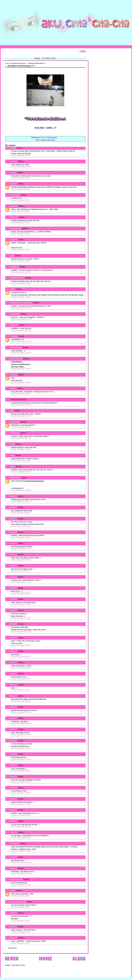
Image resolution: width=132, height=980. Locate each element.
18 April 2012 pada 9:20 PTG (21, 560)
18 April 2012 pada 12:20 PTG (21, 330)
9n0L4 (13, 467)
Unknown (14, 184)
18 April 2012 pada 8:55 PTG (21, 526)
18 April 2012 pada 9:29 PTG (21, 645)
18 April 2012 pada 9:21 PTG (21, 571)
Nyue (13, 256)
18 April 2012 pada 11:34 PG (21, 297)
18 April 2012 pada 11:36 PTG (21, 862)
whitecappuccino (17, 879)
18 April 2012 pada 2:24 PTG (21, 405)
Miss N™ (14, 496)
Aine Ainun (15, 217)
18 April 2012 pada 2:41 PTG (21, 416)
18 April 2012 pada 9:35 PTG (21, 723)
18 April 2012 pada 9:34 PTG (21, 712)
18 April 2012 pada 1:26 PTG (21, 382)
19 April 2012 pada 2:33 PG (21, 932)
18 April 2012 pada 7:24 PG (21, 200)
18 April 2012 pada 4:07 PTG (21, 449)
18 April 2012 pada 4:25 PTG (21, 461)
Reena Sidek (15, 314)
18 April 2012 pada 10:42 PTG (21, 851)
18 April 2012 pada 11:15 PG (21, 283)
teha (12, 411)
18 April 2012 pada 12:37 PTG (21, 341)
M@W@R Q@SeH (18, 278)
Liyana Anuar (15, 195)
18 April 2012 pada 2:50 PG (21, 178)
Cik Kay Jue (15, 843)
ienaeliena (14, 336)
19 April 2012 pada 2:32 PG (21, 921)
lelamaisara (15, 267)
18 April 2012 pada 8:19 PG (21, 211)
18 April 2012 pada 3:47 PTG (21, 427)
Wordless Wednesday (18, 63)
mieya (13, 289)
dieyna (13, 891)
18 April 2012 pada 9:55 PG (21, 261)
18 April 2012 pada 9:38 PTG (21, 771)
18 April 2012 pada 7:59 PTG (21, 490)
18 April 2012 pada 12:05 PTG (21, 308)
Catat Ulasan (12, 948)
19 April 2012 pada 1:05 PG (21, 907)
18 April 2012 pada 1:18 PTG (21, 369)
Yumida (13, 148)
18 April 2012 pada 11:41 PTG (21, 873)
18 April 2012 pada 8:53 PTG (21, 501)
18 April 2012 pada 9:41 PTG (21, 826)
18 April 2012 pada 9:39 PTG (21, 793)
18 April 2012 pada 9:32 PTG (21, 679)
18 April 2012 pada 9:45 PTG (21, 838)
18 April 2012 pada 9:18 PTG (21, 537)
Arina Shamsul (16, 228)
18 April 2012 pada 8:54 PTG (21, 513)
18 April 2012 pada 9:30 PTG (21, 656)
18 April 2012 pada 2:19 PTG (21, 394)
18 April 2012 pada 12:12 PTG (21, 319)
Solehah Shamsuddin (18, 902)
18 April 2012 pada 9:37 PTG (21, 748)
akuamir (14, 173)
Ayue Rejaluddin (17, 359)
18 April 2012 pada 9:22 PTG (21, 582)
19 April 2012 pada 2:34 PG (21, 943)
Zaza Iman (14, 325)
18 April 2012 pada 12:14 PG (21, 155)
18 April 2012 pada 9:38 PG (21, 234)
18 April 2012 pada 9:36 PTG (21, 735)
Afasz (13, 455)
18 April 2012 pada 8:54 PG (21, 222)
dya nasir (14, 161)
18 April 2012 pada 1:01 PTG (21, 353)
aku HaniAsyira (16, 347)
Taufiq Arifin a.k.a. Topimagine (22, 303)
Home (7, 63)
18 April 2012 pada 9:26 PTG (21, 618)
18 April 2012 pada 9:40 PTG (21, 804)
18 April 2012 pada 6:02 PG (21, 189)
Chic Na (14, 388)
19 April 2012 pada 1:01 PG (21, 896)
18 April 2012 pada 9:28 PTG (21, 632)
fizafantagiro (15, 433)
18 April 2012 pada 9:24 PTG (21, 604)
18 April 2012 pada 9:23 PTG (21, 593)
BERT (13, 444)
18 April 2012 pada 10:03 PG (21, 272)
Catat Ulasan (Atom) (18, 965)
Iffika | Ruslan (16, 478)
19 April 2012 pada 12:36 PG (21, 885)
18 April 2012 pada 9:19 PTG (21, 549)
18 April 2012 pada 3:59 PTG (21, 438)
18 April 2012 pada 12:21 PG (21, 167)
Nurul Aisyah (15, 422)
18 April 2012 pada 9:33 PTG (21, 701)
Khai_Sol (14, 832)
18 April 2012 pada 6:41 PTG (21, 472)
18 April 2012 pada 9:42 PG (21, 250)
